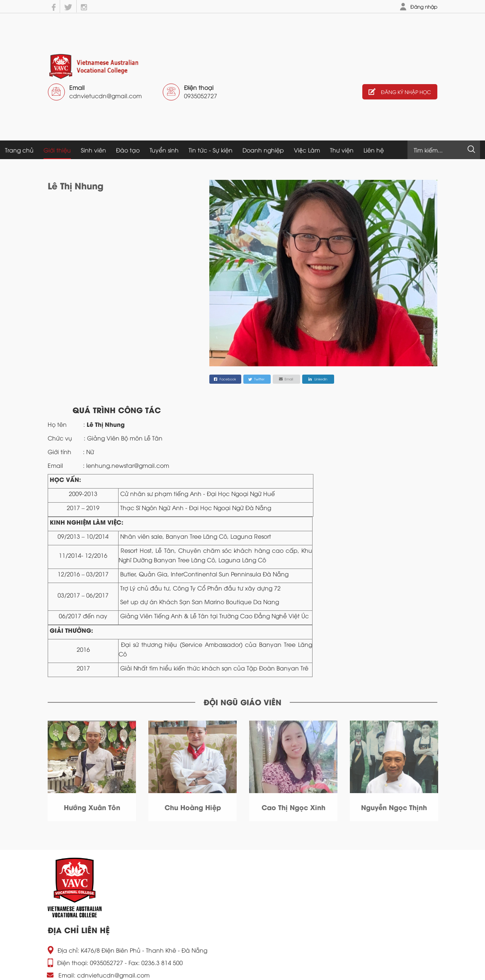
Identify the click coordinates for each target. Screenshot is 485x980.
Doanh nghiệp (263, 150)
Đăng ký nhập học (400, 92)
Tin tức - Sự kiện (211, 150)
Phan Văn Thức (193, 807)
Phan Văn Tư (293, 807)
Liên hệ (374, 150)
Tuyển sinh (164, 150)
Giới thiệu (57, 150)
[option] (92, 771)
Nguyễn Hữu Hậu (92, 807)
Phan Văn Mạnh (394, 807)
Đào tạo (128, 150)
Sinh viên (93, 150)
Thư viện (342, 150)
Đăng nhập (424, 6)
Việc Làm (307, 150)
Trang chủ (19, 150)
